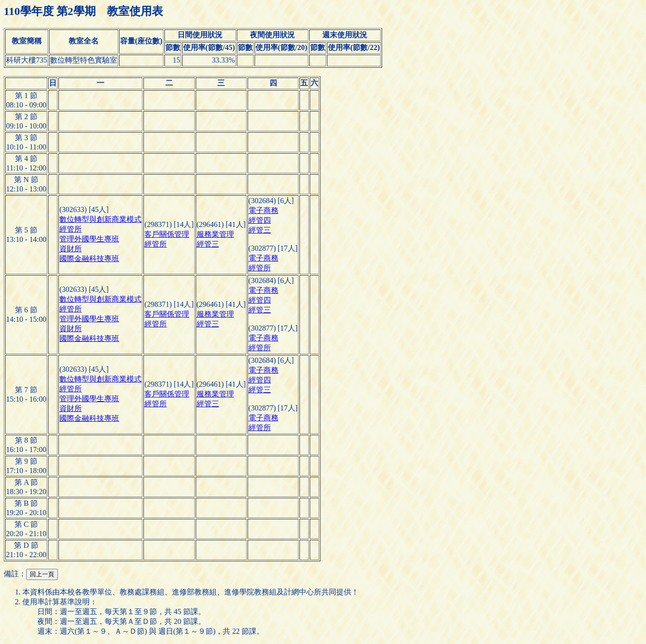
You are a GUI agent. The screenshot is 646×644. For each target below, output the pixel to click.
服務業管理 (215, 234)
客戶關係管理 (167, 234)
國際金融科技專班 (89, 258)
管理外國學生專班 (89, 239)
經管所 (71, 229)
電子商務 (263, 210)
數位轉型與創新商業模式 (100, 219)
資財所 (71, 249)
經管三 (208, 244)
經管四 (260, 220)
